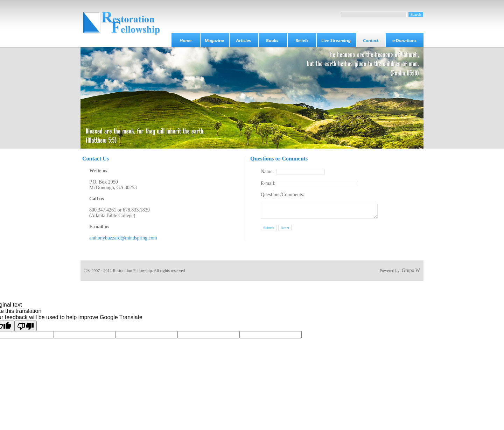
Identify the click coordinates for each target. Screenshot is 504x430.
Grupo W (411, 270)
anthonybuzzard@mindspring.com (123, 238)
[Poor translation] (26, 326)
